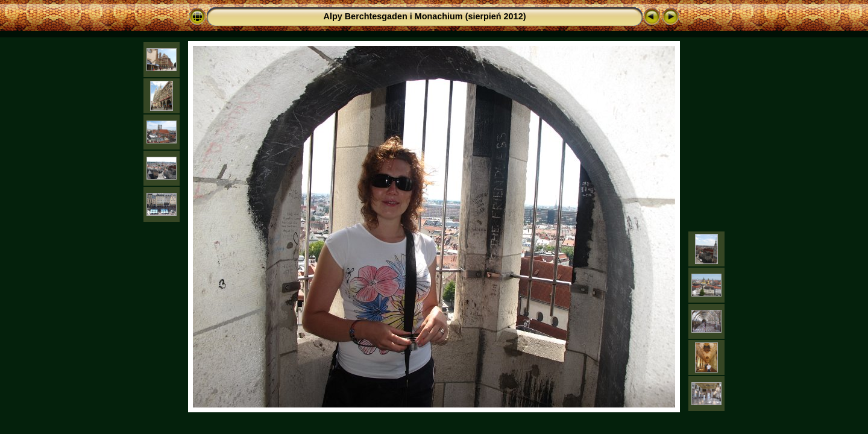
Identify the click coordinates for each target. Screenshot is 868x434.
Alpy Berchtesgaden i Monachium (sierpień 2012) (425, 16)
